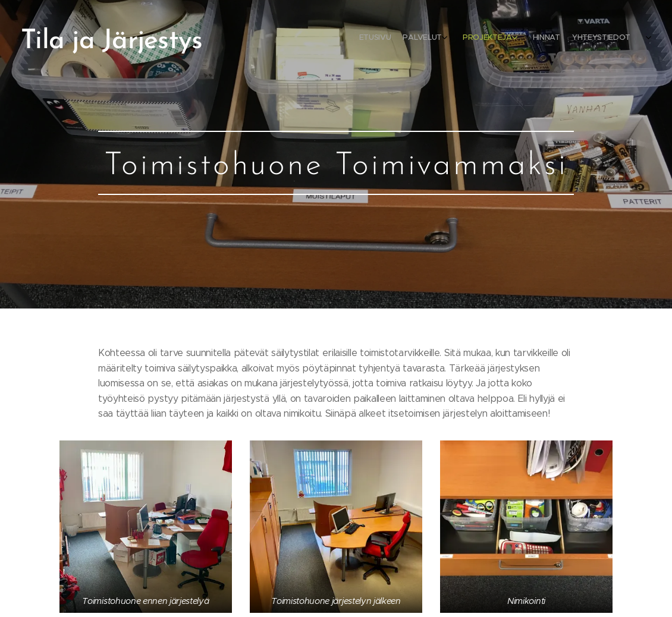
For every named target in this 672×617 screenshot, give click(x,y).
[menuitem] (575, 39)
